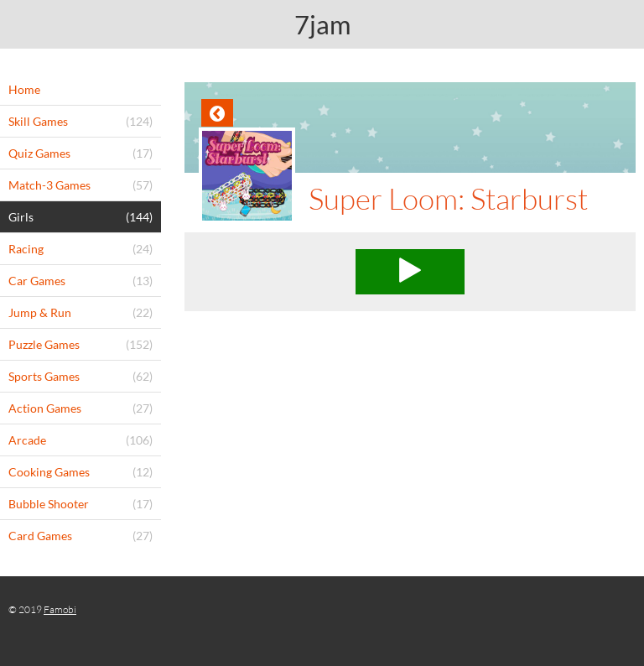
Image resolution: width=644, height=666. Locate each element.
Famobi (60, 609)
